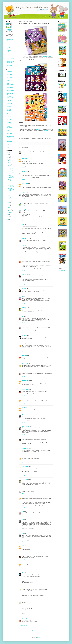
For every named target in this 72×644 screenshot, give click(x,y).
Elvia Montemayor (25, 150)
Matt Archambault (10, 121)
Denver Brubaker (25, 390)
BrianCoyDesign (25, 457)
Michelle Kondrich (25, 449)
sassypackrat (24, 438)
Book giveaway (24, 144)
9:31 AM (23, 453)
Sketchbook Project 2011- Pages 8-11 (11, 189)
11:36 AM (24, 486)
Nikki (23, 573)
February (10, 211)
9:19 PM (23, 404)
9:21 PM (23, 584)
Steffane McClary (25, 239)
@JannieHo (47, 131)
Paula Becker (9, 129)
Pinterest (8, 49)
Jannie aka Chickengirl (9, 30)
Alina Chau (9, 73)
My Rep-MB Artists (10, 58)
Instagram (9, 50)
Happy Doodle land (10, 98)
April (9, 207)
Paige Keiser (9, 128)
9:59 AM (23, 463)
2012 (8, 156)
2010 (8, 159)
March (9, 209)
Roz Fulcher (9, 132)
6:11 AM (23, 434)
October (10, 164)
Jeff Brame (9, 101)
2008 (8, 216)
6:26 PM (23, 313)
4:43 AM (23, 422)
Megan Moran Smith (26, 202)
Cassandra (24, 490)
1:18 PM (23, 205)
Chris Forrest (9, 83)
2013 (8, 154)
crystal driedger (25, 479)
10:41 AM (24, 476)
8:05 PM (23, 368)
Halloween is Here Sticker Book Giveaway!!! (11, 169)
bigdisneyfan (24, 193)
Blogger (38, 638)
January (10, 213)
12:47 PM (24, 155)
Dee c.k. (8, 89)
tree (23, 414)
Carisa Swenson (10, 82)
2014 (8, 153)
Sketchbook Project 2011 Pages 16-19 (11, 173)
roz (22, 297)
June (9, 204)
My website (9, 57)
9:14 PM (23, 569)
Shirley (23, 260)
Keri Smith (9, 108)
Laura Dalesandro (10, 112)
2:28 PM (23, 235)
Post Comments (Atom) (28, 630)
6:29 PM (23, 322)
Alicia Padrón (24, 171)
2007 (8, 218)
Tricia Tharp (9, 145)
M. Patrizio (9, 117)
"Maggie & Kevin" (25, 380)
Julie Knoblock (10, 103)
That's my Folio (10, 63)
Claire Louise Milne (10, 85)
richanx (23, 407)
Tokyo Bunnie (9, 140)
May (9, 206)
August (10, 201)
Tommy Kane (9, 142)
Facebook (9, 47)
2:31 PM (23, 597)
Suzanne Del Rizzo (26, 426)
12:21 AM (24, 551)
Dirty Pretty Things (10, 90)
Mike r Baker (9, 122)
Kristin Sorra (9, 111)
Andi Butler (24, 246)
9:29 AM (23, 445)
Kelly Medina (24, 274)
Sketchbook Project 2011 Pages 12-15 (11, 183)
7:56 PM (23, 360)
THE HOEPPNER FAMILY (27, 326)
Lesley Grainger (25, 466)
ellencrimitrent (25, 183)
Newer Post (21, 628)
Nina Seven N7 (25, 364)
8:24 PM (23, 395)
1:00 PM (23, 189)
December (10, 161)
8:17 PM (23, 386)
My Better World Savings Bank (11, 186)
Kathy (23, 344)
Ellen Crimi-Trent (10, 92)
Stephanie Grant (25, 619)
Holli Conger (9, 99)
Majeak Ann (9, 118)
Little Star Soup (10, 115)
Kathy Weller (9, 106)
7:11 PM (23, 507)
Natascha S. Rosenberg (9, 126)
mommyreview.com (26, 563)
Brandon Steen (10, 80)
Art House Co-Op (10, 66)
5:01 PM (23, 542)
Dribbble (8, 64)
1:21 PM (23, 221)
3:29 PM (23, 623)
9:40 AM (23, 516)
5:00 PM (23, 530)
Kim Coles (9, 109)
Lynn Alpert (24, 288)
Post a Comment (23, 626)
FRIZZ (23, 588)
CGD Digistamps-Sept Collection (11, 197)
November (10, 162)
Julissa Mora (9, 105)
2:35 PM (23, 242)
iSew (23, 511)
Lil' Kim (8, 114)
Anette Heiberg (10, 77)
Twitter (8, 46)
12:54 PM (24, 168)
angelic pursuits (25, 372)
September (10, 166)
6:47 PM (23, 332)
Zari (8, 146)
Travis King (9, 143)
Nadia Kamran (10, 124)
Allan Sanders (9, 75)
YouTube (8, 52)
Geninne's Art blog (10, 93)
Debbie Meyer (25, 307)
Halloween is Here (47, 56)
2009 (8, 215)
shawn (23, 225)
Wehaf (23, 546)
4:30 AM (23, 411)
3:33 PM (23, 270)
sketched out (9, 133)
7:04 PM (23, 340)
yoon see (24, 601)
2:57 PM (23, 256)
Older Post (51, 628)
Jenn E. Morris (10, 102)
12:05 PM (24, 493)
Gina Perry (9, 95)
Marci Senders (10, 119)
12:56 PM (24, 179)
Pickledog (9, 131)
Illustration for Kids (10, 61)
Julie (23, 519)
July (9, 203)
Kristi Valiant (24, 356)
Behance (8, 60)
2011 (8, 158)
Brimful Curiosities (26, 555)
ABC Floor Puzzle (10, 180)
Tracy (23, 317)
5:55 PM (23, 303)
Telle (8, 139)
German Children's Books (10, 193)
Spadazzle (9, 135)
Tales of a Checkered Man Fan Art (11, 177)
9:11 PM (23, 559)
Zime (8, 147)
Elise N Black (24, 336)
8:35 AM (23, 615)
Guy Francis (9, 96)
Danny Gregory (10, 88)
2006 (8, 220)
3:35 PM (23, 285)
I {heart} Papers (62, 271)
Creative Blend (10, 86)
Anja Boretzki (9, 79)
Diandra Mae (24, 158)
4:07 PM (23, 293)
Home (36, 628)
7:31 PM (23, 352)
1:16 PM (23, 198)
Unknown (24, 399)
